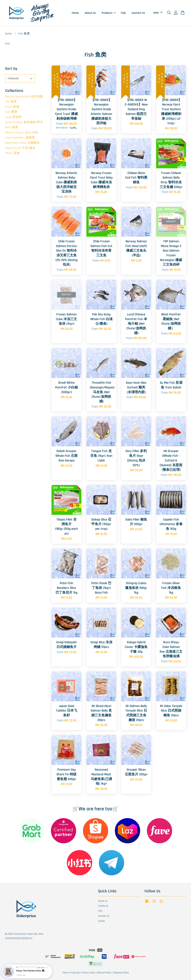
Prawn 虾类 (12, 107)
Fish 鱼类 (11, 102)
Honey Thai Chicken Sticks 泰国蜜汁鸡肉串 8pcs (31, 971)
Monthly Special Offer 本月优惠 (24, 97)
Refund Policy (104, 973)
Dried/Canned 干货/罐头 (20, 148)
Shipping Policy (121, 973)
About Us (90, 13)
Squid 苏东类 (13, 117)
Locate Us (103, 906)
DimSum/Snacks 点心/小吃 (22, 133)
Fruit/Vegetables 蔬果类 (20, 138)
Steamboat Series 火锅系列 (22, 143)
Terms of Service (71, 973)
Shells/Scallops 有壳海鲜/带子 (24, 122)
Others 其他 (12, 153)
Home (75, 13)
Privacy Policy (88, 973)
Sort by (11, 69)
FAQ (123, 13)
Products (109, 13)
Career (102, 921)
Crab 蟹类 (11, 112)
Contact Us (138, 13)
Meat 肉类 (12, 127)
